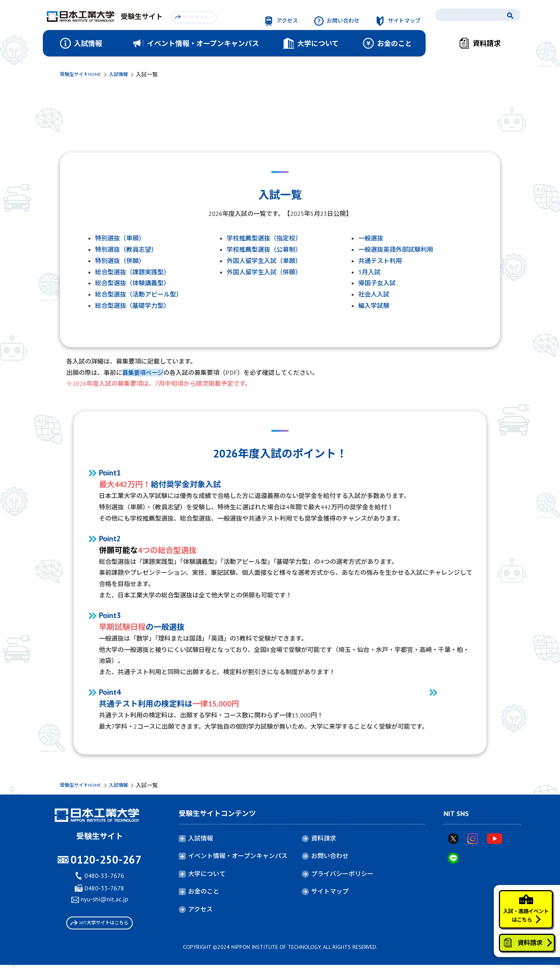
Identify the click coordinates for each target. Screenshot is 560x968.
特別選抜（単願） (120, 238)
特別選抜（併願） (120, 261)
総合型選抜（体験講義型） (132, 283)
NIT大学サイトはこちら (99, 924)
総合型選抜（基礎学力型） (132, 306)
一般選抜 (371, 238)
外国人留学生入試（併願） (264, 272)
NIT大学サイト (196, 16)
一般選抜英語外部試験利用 (396, 249)
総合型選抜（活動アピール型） (139, 294)
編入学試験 (374, 306)
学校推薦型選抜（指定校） (264, 238)
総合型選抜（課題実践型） (132, 272)
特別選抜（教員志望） (126, 249)
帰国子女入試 (377, 283)
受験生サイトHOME (84, 74)
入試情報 (126, 74)
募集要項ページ (144, 373)
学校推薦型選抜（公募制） (264, 249)
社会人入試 (374, 294)
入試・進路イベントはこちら (522, 897)
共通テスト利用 (380, 261)
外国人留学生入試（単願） (264, 261)
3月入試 (369, 272)
